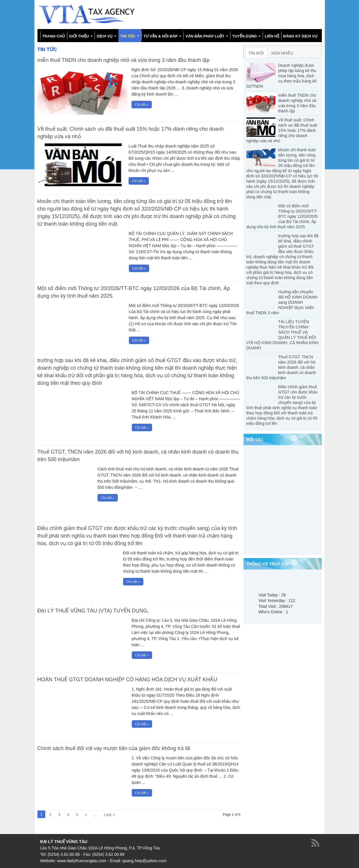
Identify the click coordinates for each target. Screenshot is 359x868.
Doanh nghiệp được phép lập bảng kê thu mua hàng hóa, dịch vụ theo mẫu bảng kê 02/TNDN (282, 76)
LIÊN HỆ (272, 36)
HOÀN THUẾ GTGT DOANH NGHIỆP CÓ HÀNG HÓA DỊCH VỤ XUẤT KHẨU (127, 679)
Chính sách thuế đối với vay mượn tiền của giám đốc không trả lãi (114, 748)
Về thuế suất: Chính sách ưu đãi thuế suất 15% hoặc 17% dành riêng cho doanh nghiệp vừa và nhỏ (282, 130)
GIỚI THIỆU (79, 36)
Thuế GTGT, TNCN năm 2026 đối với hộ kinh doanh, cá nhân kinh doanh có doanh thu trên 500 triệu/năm (281, 367)
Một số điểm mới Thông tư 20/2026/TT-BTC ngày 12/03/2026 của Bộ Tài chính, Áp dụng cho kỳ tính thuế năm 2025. (282, 216)
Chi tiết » (142, 105)
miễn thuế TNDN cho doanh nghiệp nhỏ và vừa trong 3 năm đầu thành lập (123, 60)
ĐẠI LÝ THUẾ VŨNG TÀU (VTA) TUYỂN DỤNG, (93, 610)
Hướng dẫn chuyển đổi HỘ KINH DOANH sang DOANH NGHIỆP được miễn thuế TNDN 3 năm (282, 302)
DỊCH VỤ (104, 36)
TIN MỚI (256, 53)
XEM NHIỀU (282, 53)
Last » (109, 814)
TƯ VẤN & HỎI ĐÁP (160, 36)
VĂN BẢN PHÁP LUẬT (205, 36)
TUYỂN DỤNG (245, 36)
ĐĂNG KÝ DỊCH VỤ (300, 36)
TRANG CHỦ (54, 36)
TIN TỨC (128, 36)
